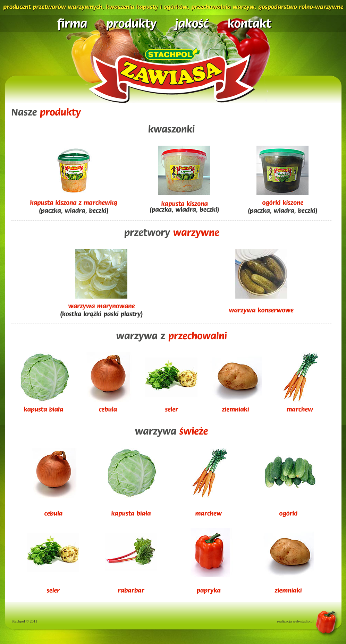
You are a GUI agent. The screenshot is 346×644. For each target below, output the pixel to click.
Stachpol (19, 621)
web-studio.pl (303, 621)
